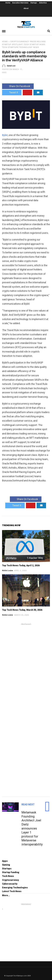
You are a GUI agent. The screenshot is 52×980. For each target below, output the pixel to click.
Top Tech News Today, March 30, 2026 (22, 610)
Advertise (43, 3)
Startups (34, 3)
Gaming (6, 865)
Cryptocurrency (20, 42)
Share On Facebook (18, 86)
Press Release (38, 42)
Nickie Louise (7, 571)
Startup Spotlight (13, 44)
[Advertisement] (26, 710)
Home (8, 3)
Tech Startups (10, 47)
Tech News (8, 876)
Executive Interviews (20, 3)
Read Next (28, 804)
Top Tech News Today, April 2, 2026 (21, 565)
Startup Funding (11, 872)
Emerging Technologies (15, 888)
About (26, 8)
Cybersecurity (10, 884)
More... (6, 895)
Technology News (29, 47)
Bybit (5, 135)
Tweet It (12, 92)
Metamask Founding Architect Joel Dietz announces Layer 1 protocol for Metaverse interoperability (32, 828)
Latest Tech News (12, 891)
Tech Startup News (34, 44)
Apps (5, 861)
